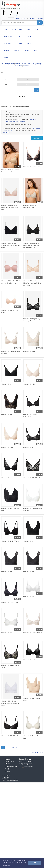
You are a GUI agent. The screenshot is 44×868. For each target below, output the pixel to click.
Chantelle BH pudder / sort (32, 167)
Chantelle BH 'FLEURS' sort (32, 478)
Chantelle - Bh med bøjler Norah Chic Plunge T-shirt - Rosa (10, 208)
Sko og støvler (8, 43)
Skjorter (30, 43)
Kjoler (6, 29)
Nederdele (17, 50)
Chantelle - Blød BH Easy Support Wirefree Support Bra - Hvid (11, 703)
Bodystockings (37, 64)
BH (2, 64)
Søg (40, 23)
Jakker (37, 29)
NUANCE (15, 122)
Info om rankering (37, 752)
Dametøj (6, 50)
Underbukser (18, 66)
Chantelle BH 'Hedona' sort (32, 660)
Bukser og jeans (17, 29)
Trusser (17, 64)
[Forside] (11, 4)
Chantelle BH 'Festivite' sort (10, 602)
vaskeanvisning (7, 132)
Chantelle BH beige (29, 351)
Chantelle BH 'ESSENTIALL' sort (11, 541)
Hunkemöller (32, 119)
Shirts (28, 29)
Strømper (26, 66)
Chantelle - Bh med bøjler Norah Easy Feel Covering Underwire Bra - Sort (31, 245)
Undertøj (20, 43)
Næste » (14, 747)
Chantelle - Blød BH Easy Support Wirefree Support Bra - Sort (11, 245)
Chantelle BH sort (7, 384)
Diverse (29, 36)
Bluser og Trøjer (9, 36)
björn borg (22, 122)
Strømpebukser (9, 64)
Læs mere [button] (6, 865)
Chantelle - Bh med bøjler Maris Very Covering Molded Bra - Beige (32, 283)
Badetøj (6, 57)
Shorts (20, 36)
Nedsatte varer (22, 19)
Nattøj (30, 64)
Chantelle (22, 97)
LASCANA (9, 122)
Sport (35, 50)
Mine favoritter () (36, 19)
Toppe (27, 50)
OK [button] (35, 863)
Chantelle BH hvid (29, 597)
